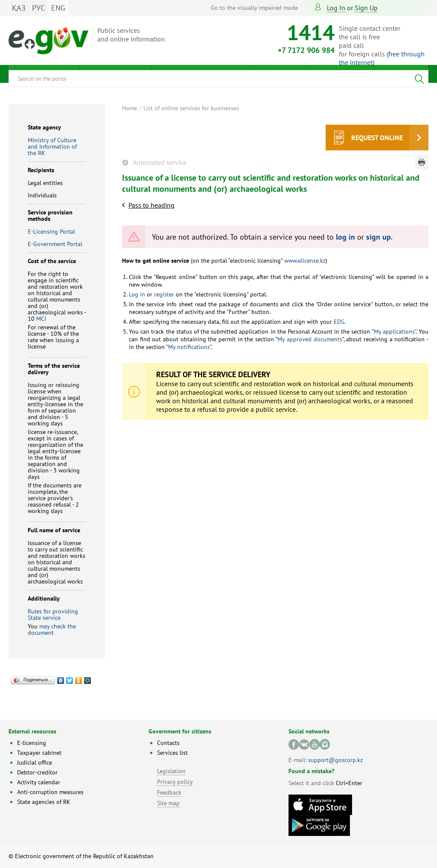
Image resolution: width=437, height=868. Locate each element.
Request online (377, 138)
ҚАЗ (19, 8)
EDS (338, 322)
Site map (168, 803)
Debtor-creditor (37, 772)
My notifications (189, 347)
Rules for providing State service (53, 614)
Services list (172, 753)
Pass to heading (151, 205)
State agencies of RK (44, 802)
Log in (336, 8)
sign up (366, 8)
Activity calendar (39, 782)
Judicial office (35, 762)
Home (130, 108)
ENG (58, 8)
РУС (38, 8)
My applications (394, 331)
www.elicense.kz (304, 261)
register (163, 294)
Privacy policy (175, 782)
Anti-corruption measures (50, 792)
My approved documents (310, 339)
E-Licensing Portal (51, 232)
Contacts (168, 743)
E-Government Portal (55, 244)
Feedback (169, 792)
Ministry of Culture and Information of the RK (52, 147)
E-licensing (32, 743)
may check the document (52, 629)
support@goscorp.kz (335, 760)
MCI (41, 319)
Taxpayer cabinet (39, 753)
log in (345, 237)
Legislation (171, 771)
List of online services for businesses (191, 108)
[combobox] (218, 79)
